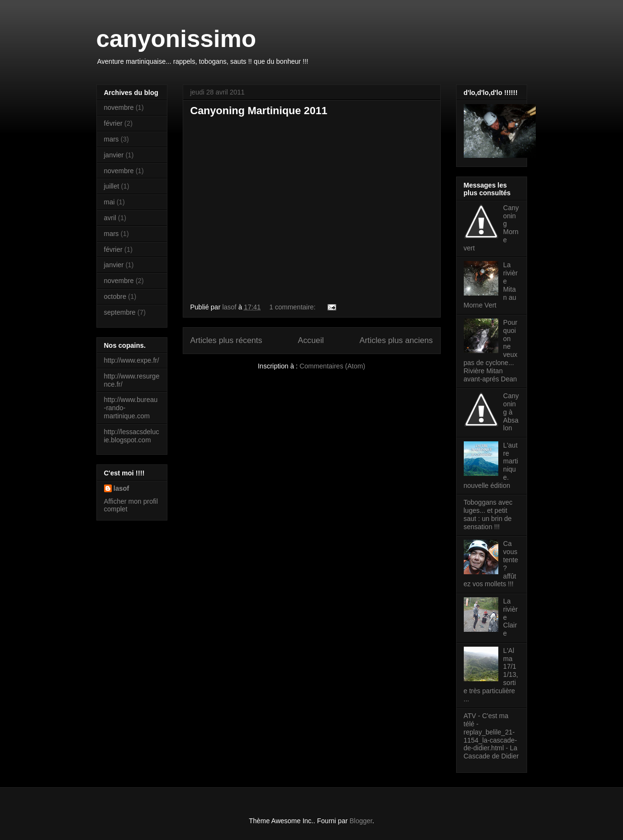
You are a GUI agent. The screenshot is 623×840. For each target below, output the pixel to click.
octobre (115, 296)
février (113, 123)
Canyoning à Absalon (511, 412)
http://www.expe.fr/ (132, 360)
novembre (119, 107)
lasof (122, 488)
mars (112, 139)
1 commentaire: (294, 307)
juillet (112, 186)
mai (110, 202)
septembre (120, 312)
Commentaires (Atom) (333, 366)
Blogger (361, 821)
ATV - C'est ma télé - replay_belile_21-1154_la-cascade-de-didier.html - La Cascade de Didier (491, 736)
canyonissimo (176, 39)
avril (110, 218)
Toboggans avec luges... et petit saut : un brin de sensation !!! (488, 514)
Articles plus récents (226, 340)
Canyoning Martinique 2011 (259, 111)
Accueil (311, 340)
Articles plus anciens (396, 340)
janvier (114, 155)
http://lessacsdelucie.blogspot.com (132, 436)
